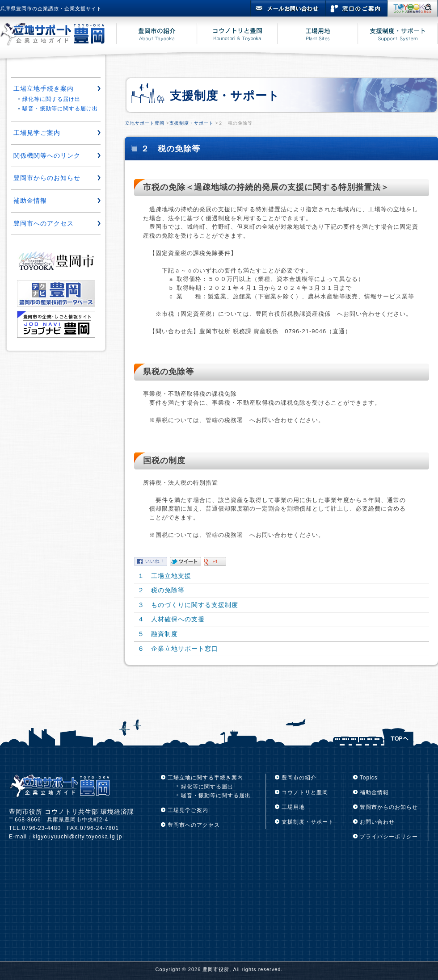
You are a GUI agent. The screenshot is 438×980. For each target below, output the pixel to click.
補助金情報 (30, 201)
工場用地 (293, 807)
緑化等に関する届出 (207, 787)
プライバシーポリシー (389, 837)
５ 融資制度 (158, 634)
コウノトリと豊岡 (305, 792)
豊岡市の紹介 (299, 778)
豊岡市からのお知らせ (47, 178)
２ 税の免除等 (161, 590)
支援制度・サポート (192, 123)
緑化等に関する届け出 (51, 99)
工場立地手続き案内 (44, 88)
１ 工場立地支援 (164, 576)
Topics (369, 778)
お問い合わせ (377, 822)
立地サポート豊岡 (145, 123)
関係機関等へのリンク (47, 155)
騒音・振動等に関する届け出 (60, 109)
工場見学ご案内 (37, 133)
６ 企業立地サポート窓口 (178, 649)
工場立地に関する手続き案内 (205, 778)
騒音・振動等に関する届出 (216, 796)
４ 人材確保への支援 (171, 619)
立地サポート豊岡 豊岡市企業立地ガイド (58, 35)
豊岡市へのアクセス (44, 223)
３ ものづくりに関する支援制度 (188, 605)
